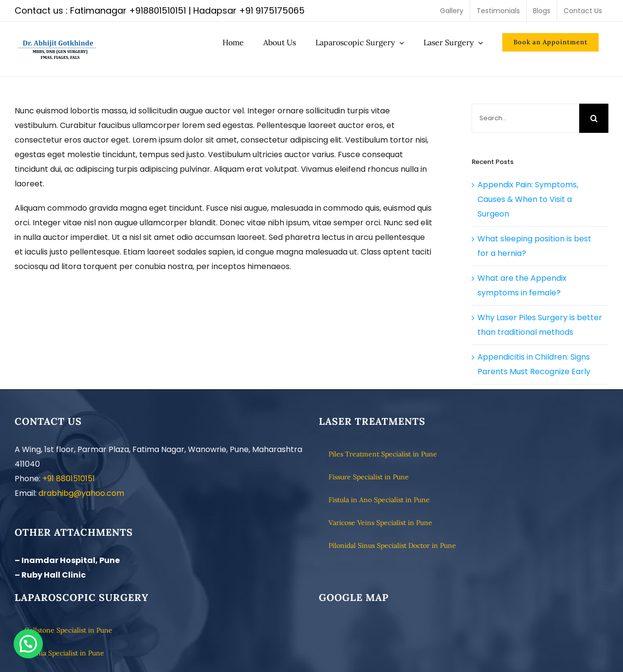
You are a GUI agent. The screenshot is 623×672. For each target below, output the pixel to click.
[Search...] (525, 118)
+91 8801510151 (69, 479)
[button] (28, 644)
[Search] (594, 118)
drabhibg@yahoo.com (81, 493)
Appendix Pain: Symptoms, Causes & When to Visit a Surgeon (528, 199)
